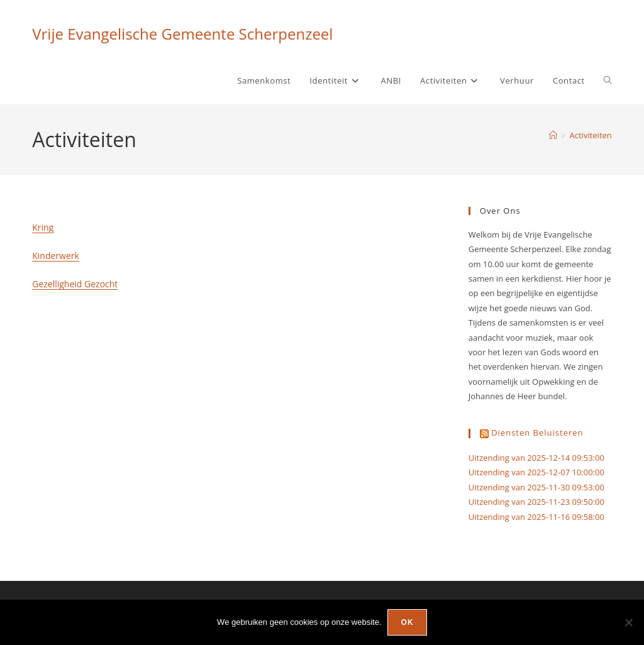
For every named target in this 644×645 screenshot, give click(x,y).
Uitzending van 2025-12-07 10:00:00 (536, 472)
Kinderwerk (56, 256)
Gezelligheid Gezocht (75, 284)
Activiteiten (591, 135)
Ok (407, 622)
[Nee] (628, 622)
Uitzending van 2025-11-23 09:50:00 (536, 502)
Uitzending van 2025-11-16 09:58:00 (536, 517)
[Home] (553, 135)
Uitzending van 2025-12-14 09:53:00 (536, 458)
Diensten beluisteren (537, 433)
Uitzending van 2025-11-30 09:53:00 (536, 487)
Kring (43, 227)
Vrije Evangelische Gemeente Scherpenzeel (182, 34)
